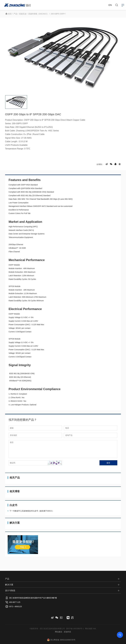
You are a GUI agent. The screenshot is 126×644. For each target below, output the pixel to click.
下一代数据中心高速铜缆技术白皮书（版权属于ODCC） (32, 513)
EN (110, 5)
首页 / (10, 14)
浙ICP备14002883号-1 (75, 629)
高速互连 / (23, 14)
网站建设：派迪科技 (63, 632)
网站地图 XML (91, 629)
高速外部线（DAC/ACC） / (39, 14)
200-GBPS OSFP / (58, 14)
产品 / (16, 14)
